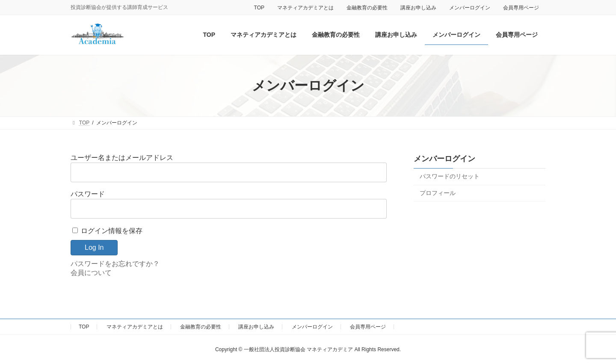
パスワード (88, 194)
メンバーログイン (470, 8)
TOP (259, 8)
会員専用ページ (521, 8)
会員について (91, 273)
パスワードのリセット (450, 176)
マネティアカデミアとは (305, 8)
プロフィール (438, 193)
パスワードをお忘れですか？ (115, 264)
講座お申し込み (418, 8)
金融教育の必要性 (367, 8)
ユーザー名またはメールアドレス (122, 158)
